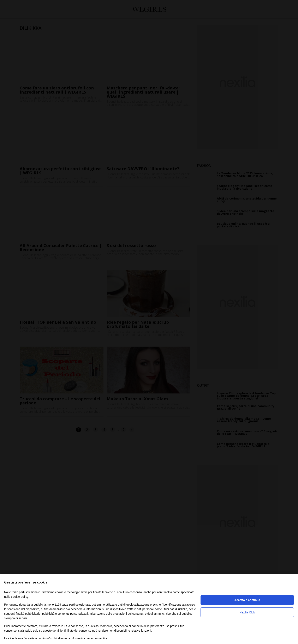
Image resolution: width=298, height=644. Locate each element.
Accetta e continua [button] (247, 600)
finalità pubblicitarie (28, 614)
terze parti (68, 605)
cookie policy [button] (20, 597)
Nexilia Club (247, 612)
